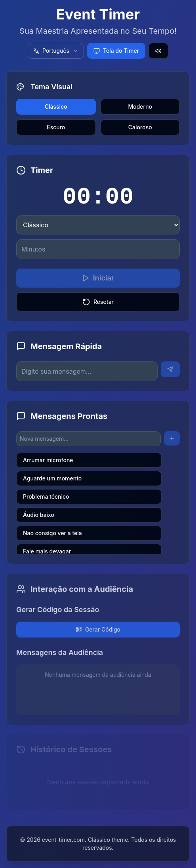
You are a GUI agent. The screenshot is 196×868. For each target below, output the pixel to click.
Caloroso (140, 127)
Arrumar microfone (48, 460)
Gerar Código (98, 629)
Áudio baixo (39, 515)
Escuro (56, 127)
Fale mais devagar (47, 551)
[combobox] (56, 51)
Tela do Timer (116, 51)
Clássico (56, 107)
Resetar (98, 302)
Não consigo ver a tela (52, 533)
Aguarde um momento (52, 478)
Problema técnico (46, 496)
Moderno (140, 107)
